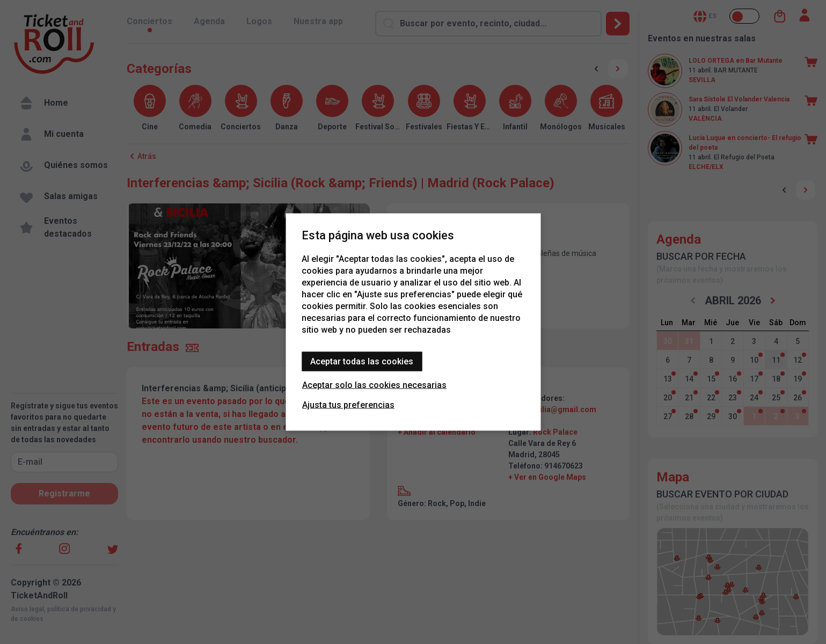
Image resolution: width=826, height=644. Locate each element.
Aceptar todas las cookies (362, 361)
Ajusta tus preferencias (348, 405)
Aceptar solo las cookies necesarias (374, 385)
